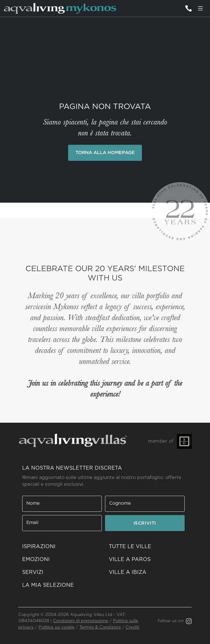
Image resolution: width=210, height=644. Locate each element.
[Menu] (200, 8)
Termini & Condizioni (100, 627)
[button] (62, 585)
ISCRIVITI (145, 523)
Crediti (132, 627)
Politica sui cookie (57, 627)
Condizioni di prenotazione (81, 621)
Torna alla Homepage (105, 153)
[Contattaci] (188, 8)
